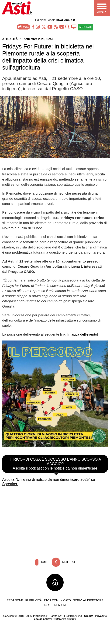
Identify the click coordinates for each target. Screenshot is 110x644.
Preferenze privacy (64, 619)
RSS (47, 605)
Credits (89, 616)
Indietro (63, 562)
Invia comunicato (57, 600)
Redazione (15, 600)
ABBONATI (86, 27)
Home (42, 562)
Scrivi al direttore (88, 600)
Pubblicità (34, 600)
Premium (59, 605)
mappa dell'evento (83, 334)
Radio (23, 27)
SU (55, 582)
